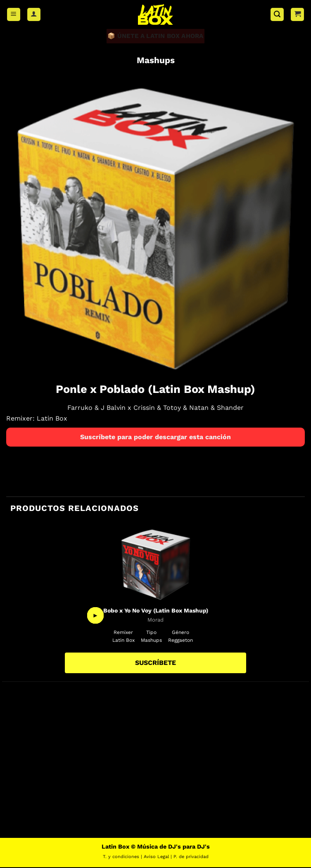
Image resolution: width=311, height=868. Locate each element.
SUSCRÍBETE (155, 663)
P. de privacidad (191, 857)
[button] (14, 15)
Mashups (156, 61)
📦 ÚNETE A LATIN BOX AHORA (155, 36)
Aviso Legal (156, 857)
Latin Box (52, 419)
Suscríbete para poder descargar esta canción (155, 437)
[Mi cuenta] (34, 15)
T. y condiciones (121, 857)
